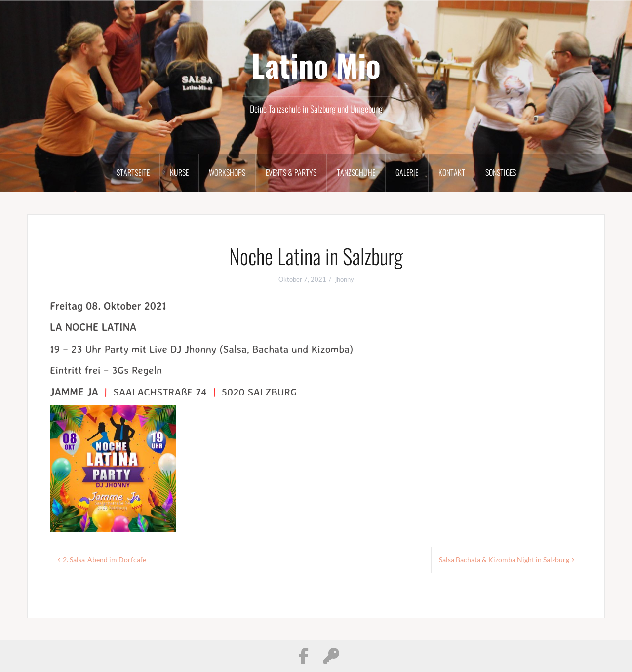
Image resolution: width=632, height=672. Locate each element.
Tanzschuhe (356, 172)
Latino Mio (316, 65)
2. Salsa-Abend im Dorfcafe (104, 560)
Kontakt (452, 172)
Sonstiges (501, 172)
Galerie (407, 172)
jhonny (345, 279)
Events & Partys (291, 172)
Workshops (227, 172)
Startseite (133, 172)
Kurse (179, 172)
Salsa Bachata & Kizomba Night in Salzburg (504, 560)
